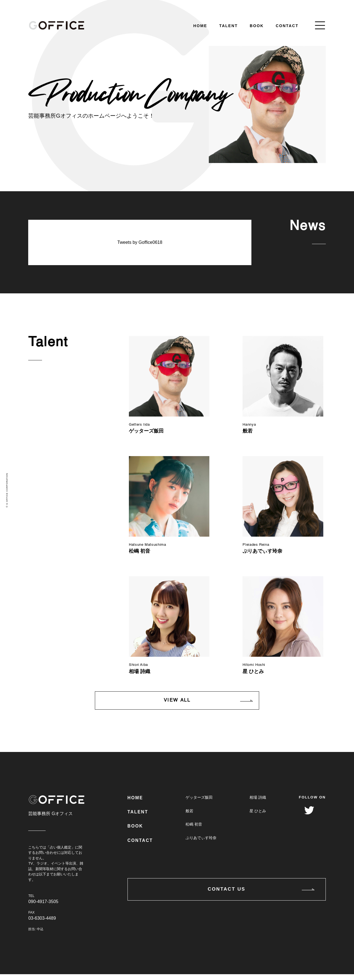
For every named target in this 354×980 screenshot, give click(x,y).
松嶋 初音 (193, 831)
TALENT (229, 26)
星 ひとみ (257, 817)
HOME (200, 26)
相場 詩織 (257, 803)
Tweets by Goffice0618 (140, 242)
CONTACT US (227, 904)
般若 (189, 817)
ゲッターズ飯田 (199, 803)
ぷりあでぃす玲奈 (201, 845)
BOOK (257, 26)
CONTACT (287, 26)
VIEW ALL (177, 706)
